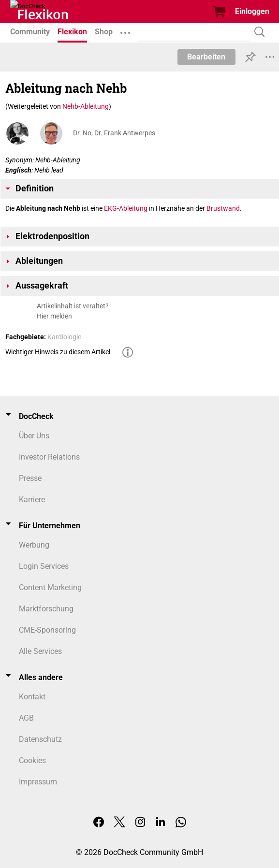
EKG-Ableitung (126, 208)
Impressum (38, 782)
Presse (30, 478)
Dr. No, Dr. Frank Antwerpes (114, 133)
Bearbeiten (206, 57)
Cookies (32, 760)
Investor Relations (49, 457)
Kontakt (32, 697)
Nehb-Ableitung (86, 106)
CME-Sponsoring (47, 630)
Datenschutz (40, 739)
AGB (26, 718)
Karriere (32, 499)
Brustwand (223, 208)
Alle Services (40, 651)
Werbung (34, 545)
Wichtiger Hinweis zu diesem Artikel (58, 352)
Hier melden (54, 316)
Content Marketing (50, 587)
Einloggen (252, 11)
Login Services (44, 566)
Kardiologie (64, 337)
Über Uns (34, 436)
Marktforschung (46, 609)
